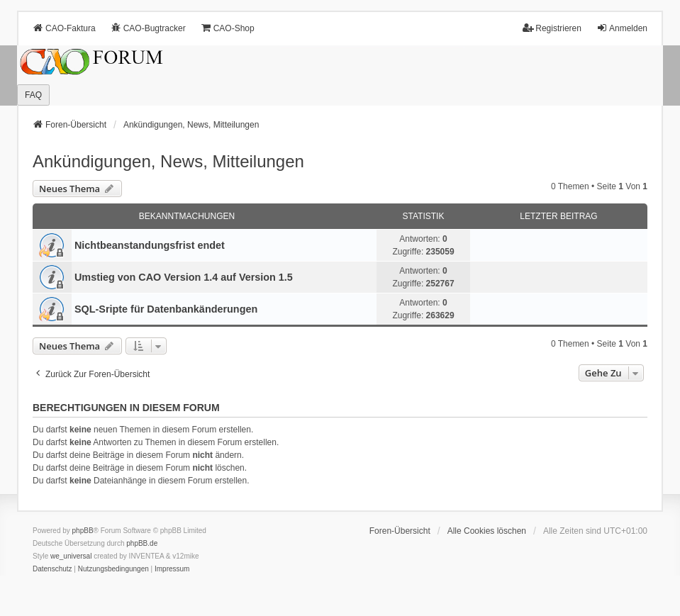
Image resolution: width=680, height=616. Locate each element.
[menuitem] (52, 569)
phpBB (83, 531)
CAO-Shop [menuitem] (228, 28)
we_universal (71, 556)
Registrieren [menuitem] (552, 28)
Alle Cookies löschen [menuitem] (487, 531)
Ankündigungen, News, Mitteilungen (168, 161)
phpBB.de (142, 543)
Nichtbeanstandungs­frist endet (150, 245)
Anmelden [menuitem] (622, 28)
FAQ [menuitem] (33, 95)
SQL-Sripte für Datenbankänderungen (166, 309)
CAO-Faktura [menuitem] (64, 28)
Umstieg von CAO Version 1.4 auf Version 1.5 (184, 277)
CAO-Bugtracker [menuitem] (148, 28)
